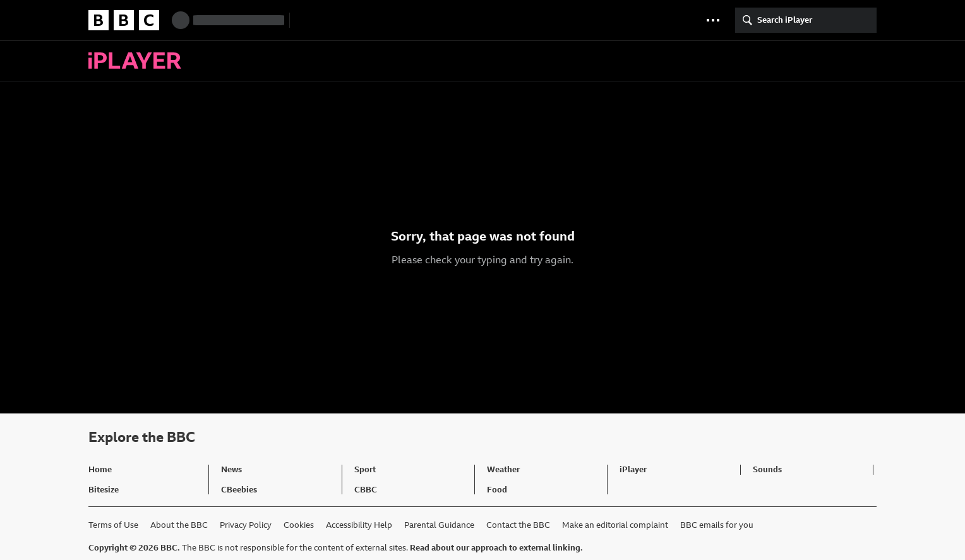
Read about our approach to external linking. (496, 548)
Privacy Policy (246, 525)
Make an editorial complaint (615, 525)
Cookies (299, 525)
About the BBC (179, 525)
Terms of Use (113, 525)
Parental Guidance (439, 525)
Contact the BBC (518, 525)
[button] (713, 20)
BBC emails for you (717, 525)
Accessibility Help (359, 525)
